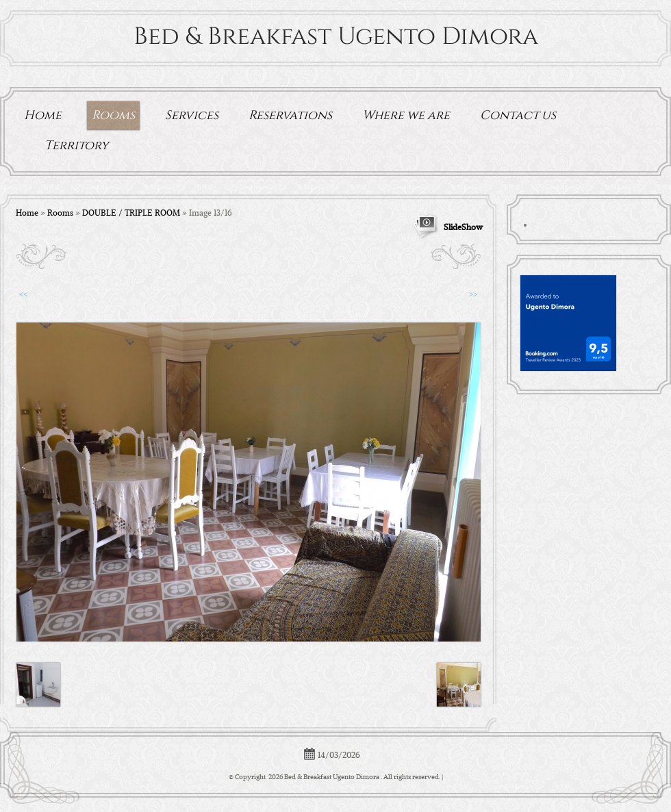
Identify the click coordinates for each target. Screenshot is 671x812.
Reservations (290, 116)
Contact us (518, 116)
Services (192, 116)
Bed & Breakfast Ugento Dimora (336, 37)
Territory (77, 146)
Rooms (113, 116)
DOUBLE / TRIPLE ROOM (131, 212)
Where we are (406, 116)
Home (43, 116)
